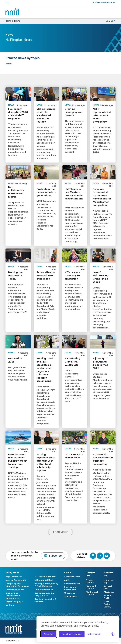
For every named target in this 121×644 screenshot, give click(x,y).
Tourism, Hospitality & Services (46, 600)
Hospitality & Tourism (45, 577)
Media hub (109, 592)
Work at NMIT (108, 597)
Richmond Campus (91, 587)
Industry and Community (70, 588)
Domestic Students (104, 2)
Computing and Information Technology (17, 585)
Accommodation (72, 584)
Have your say (109, 581)
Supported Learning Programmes (45, 594)
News (9, 63)
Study (67, 573)
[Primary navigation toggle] (7, 3)
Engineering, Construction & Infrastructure (13, 596)
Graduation (70, 593)
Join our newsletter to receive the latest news (38, 556)
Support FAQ (108, 587)
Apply (67, 580)
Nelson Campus (90, 581)
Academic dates (72, 577)
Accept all (49, 634)
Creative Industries (15, 590)
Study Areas (12, 573)
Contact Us (109, 574)
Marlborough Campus (92, 593)
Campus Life (90, 574)
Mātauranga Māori (44, 580)
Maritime (10, 605)
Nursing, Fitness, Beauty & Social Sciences (47, 585)
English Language (14, 602)
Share (112, 21)
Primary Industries (44, 590)
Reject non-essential (72, 634)
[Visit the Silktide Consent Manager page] (113, 634)
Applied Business (14, 577)
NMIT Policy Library (107, 604)
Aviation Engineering (16, 580)
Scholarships (70, 596)
